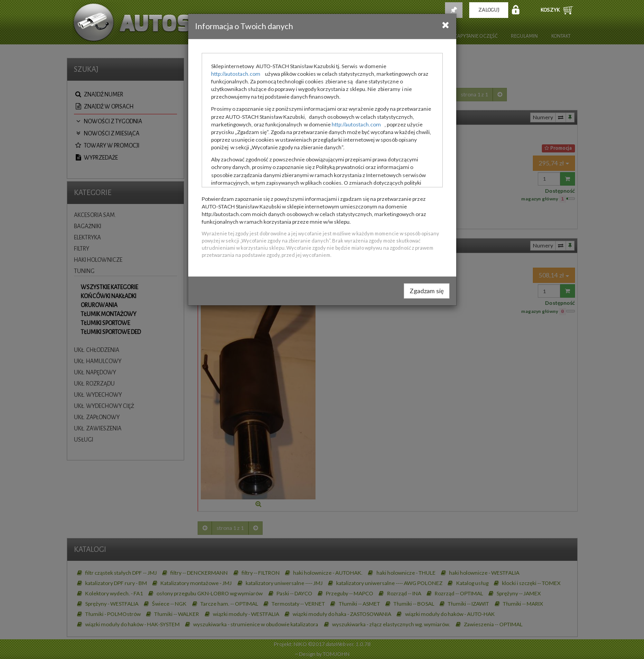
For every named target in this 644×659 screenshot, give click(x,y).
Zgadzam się (427, 291)
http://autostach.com (236, 74)
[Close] (446, 25)
